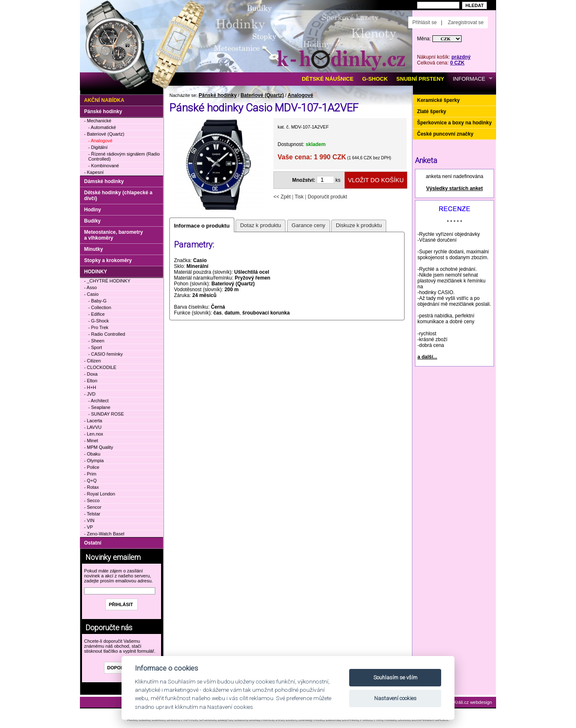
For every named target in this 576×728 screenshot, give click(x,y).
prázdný (461, 57)
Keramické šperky (438, 100)
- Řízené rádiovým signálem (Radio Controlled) (124, 156)
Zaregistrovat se (466, 22)
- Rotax (91, 487)
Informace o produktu (202, 226)
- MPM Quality (99, 447)
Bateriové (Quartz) (262, 95)
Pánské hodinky (217, 95)
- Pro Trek (98, 327)
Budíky (92, 221)
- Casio (91, 294)
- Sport (95, 347)
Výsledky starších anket (454, 188)
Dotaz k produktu (261, 225)
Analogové (300, 95)
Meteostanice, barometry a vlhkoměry (113, 235)
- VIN (89, 520)
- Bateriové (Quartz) (104, 134)
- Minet (91, 441)
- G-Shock (99, 321)
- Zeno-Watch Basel (104, 534)
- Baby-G (97, 301)
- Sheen (96, 341)
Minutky (93, 249)
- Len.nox (94, 434)
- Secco (92, 500)
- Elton (91, 381)
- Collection (100, 307)
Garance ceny (309, 225)
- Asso (91, 287)
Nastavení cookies (395, 698)
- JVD (90, 394)
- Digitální (98, 147)
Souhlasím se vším (395, 677)
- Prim (90, 474)
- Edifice (97, 314)
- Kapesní (94, 172)
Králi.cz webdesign (473, 702)
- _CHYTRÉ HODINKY (107, 281)
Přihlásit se (425, 22)
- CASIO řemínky (106, 354)
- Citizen (92, 361)
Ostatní (93, 543)
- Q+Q (90, 480)
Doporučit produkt (327, 197)
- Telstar (92, 514)
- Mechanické (98, 121)
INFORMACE (469, 79)
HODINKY (96, 272)
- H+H (90, 387)
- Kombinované (104, 166)
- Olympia (94, 461)
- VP (88, 527)
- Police (92, 467)
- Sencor (93, 507)
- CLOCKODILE (100, 367)
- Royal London (100, 494)
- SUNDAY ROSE (106, 414)
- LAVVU (93, 427)
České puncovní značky (445, 134)
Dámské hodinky (104, 181)
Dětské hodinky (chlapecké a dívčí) (118, 196)
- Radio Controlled (107, 334)
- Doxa (91, 374)
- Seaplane (99, 407)
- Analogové (100, 141)
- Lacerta (93, 421)
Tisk (299, 197)
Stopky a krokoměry (108, 260)
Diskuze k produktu (359, 225)
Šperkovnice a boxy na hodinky (454, 123)
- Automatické (102, 127)
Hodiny (93, 210)
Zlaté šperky (432, 111)
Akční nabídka (104, 100)
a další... (427, 357)
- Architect (98, 401)
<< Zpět (282, 197)
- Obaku (92, 454)
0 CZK (457, 63)
